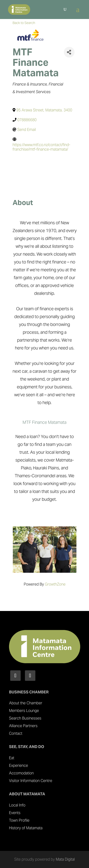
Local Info (17, 805)
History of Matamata (26, 828)
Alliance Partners (23, 726)
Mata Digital (65, 859)
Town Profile (19, 820)
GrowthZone (55, 584)
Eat (12, 758)
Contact (16, 733)
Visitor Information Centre (31, 781)
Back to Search (24, 23)
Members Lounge (24, 711)
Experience (19, 765)
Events (15, 813)
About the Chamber (26, 703)
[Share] (69, 52)
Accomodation (21, 773)
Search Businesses (25, 718)
